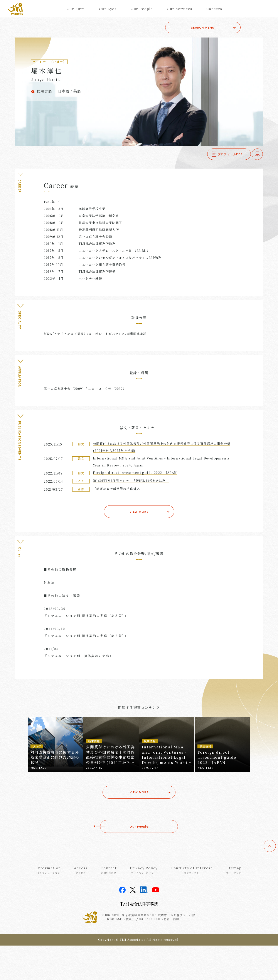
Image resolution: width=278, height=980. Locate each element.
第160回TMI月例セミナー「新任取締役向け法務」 (131, 481)
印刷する (263, 154)
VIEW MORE (139, 510)
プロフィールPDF (230, 154)
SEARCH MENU (210, 27)
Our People (142, 9)
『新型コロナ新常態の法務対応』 (118, 489)
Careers (214, 9)
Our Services (179, 9)
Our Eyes (108, 9)
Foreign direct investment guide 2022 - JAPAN (135, 473)
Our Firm (76, 9)
